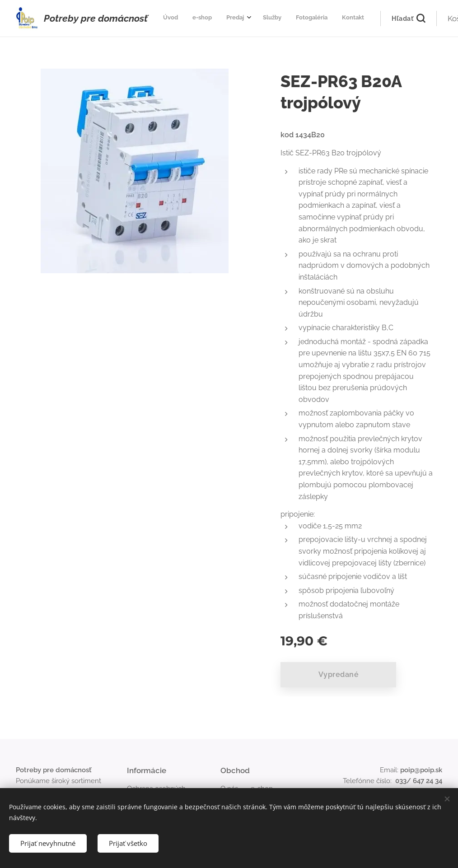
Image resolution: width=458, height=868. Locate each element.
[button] (366, 19)
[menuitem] (248, 19)
